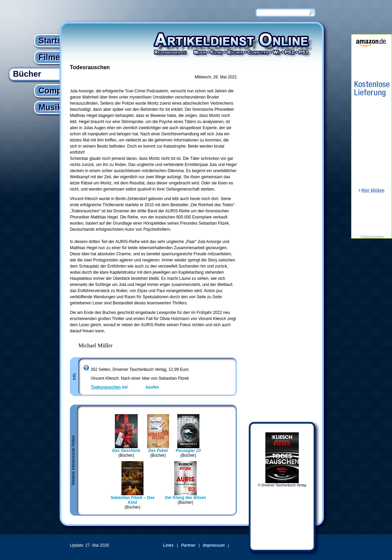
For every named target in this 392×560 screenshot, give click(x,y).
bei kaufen (125, 387)
